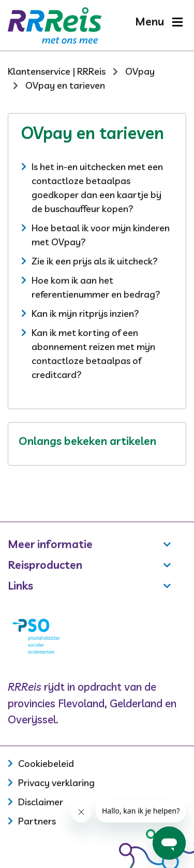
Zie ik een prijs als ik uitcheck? (95, 261)
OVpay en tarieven (65, 85)
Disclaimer (41, 802)
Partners (37, 821)
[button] (159, 22)
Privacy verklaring (56, 783)
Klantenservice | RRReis (57, 71)
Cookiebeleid (46, 764)
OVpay (140, 71)
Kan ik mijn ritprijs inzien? (85, 313)
